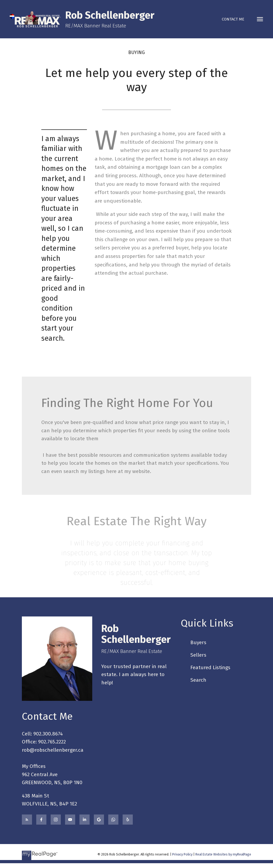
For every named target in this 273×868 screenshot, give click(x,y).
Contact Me (233, 19)
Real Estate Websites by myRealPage (223, 854)
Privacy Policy (182, 854)
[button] (233, 19)
